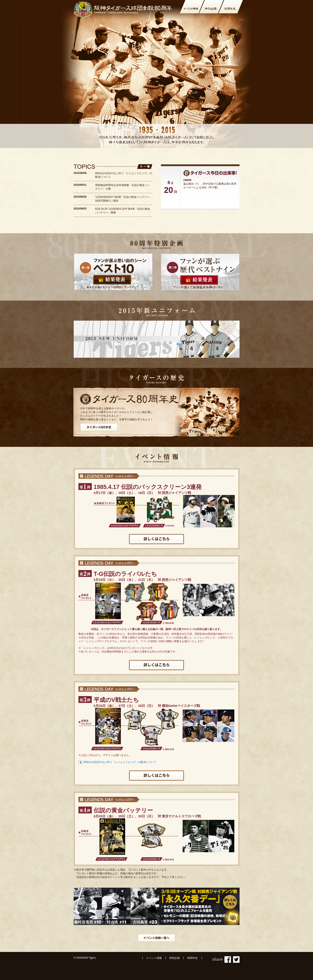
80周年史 (192, 958)
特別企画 (174, 958)
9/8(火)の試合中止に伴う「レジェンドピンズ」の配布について (120, 762)
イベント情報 (154, 958)
